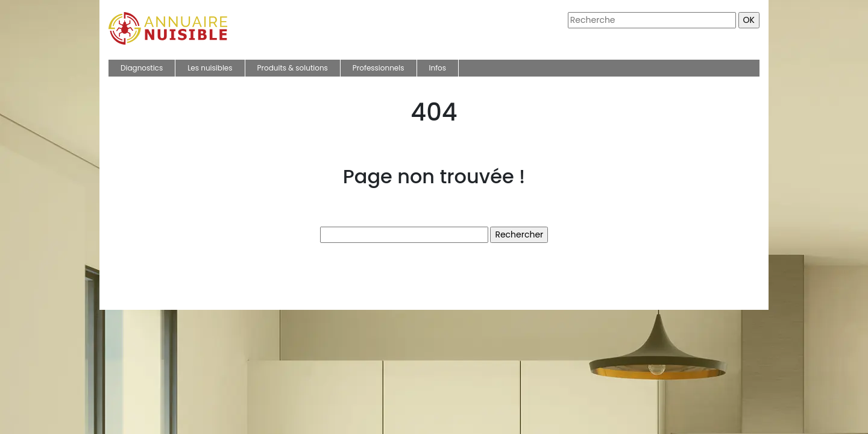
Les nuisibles (210, 68)
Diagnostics (142, 68)
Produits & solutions (293, 68)
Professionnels (379, 68)
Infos (438, 68)
